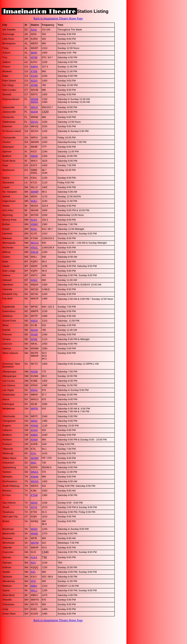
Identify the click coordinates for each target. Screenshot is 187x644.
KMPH (34, 67)
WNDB (35, 99)
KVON (34, 76)
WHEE (34, 534)
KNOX (34, 321)
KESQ (34, 81)
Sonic (34, 30)
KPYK (34, 507)
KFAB (34, 339)
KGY (33, 563)
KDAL (34, 229)
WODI (34, 529)
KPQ (33, 581)
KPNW (34, 426)
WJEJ (34, 201)
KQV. (34, 453)
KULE (34, 557)
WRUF (34, 107)
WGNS (35, 481)
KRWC (34, 224)
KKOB (34, 372)
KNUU (34, 390)
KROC (35, 248)
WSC (34, 463)
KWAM (35, 477)
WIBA (34, 586)
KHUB (34, 334)
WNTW (35, 543)
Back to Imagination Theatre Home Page (58, 18)
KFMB (35, 85)
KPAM (34, 440)
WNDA (35, 102)
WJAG (34, 330)
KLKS (34, 220)
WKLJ (34, 590)
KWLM (34, 252)
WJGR (34, 112)
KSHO (34, 430)
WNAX (35, 472)
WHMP (35, 192)
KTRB (34, 71)
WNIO (34, 421)
